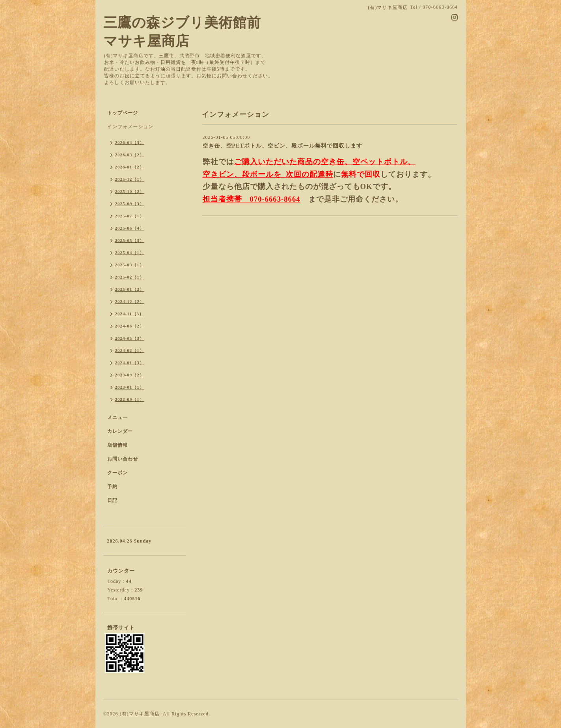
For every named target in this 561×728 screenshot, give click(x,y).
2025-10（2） (130, 191)
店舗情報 (117, 445)
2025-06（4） (130, 228)
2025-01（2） (130, 289)
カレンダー (120, 431)
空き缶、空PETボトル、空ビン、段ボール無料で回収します (282, 146)
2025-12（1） (130, 179)
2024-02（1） (130, 350)
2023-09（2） (130, 375)
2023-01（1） (130, 387)
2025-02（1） (130, 277)
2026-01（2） (130, 167)
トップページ (123, 113)
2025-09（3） (130, 204)
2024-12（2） (130, 301)
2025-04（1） (130, 253)
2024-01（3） (130, 363)
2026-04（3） (130, 142)
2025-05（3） (130, 240)
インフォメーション (130, 127)
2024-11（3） (130, 314)
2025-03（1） (130, 265)
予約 (112, 487)
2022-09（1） (130, 399)
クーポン (117, 473)
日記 (112, 500)
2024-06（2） (130, 326)
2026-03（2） (130, 155)
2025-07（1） (130, 216)
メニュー (117, 417)
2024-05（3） (130, 338)
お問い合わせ (123, 459)
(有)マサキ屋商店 (140, 714)
